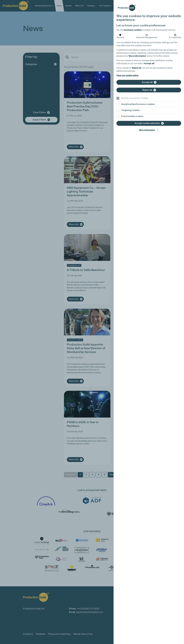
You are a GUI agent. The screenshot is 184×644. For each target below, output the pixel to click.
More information (147, 130)
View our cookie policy (128, 75)
